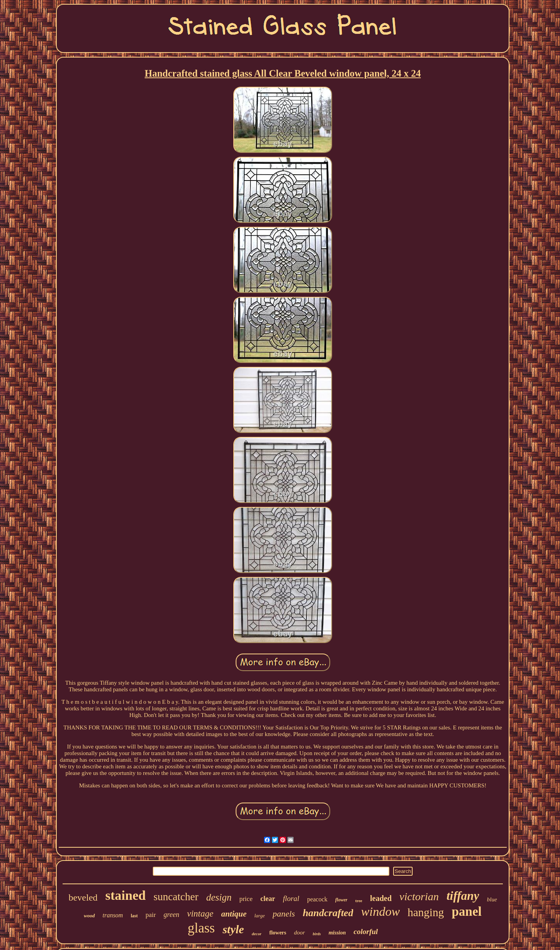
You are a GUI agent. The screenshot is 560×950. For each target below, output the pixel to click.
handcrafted (328, 913)
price (246, 899)
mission (337, 933)
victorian (419, 897)
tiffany (463, 896)
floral (291, 898)
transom (113, 915)
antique (234, 914)
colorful (366, 932)
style (233, 929)
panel (466, 911)
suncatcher (176, 897)
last (134, 916)
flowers (278, 933)
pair (150, 915)
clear (268, 899)
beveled (83, 897)
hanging (426, 912)
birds (317, 934)
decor (256, 934)
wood (89, 916)
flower (341, 900)
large (260, 916)
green (171, 915)
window (380, 911)
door (299, 932)
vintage (200, 914)
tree (359, 901)
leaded (381, 898)
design (219, 897)
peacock (317, 899)
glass (201, 928)
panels (284, 914)
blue (492, 899)
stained (126, 895)
